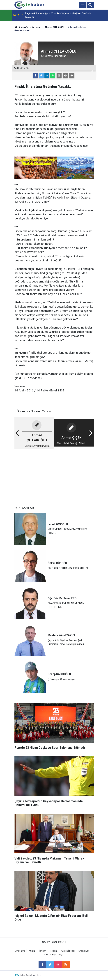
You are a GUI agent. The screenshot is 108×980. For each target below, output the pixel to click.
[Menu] (83, 5)
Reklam (54, 951)
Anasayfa (20, 951)
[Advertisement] (54, 476)
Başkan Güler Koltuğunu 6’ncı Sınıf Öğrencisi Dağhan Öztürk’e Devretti (58, 15)
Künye (32, 951)
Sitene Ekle (84, 951)
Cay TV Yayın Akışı (53, 955)
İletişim (43, 951)
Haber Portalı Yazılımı (30, 975)
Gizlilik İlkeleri (68, 951)
